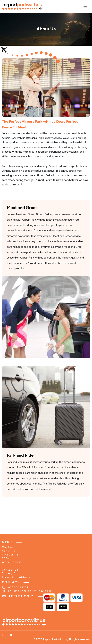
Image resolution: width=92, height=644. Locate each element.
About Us (9, 551)
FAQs (6, 559)
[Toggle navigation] (85, 6)
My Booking (10, 555)
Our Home (9, 547)
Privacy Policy (12, 573)
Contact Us (10, 570)
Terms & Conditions (16, 577)
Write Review (11, 562)
